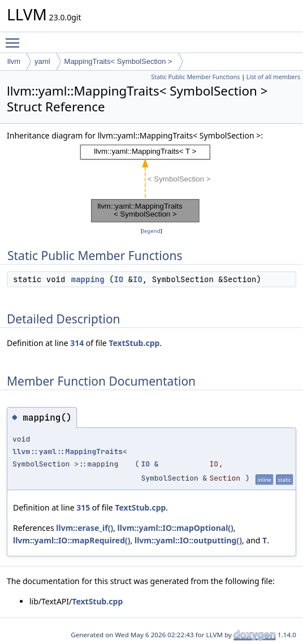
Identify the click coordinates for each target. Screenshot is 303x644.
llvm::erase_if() (85, 528)
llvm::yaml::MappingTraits (68, 451)
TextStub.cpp (134, 343)
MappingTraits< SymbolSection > (118, 61)
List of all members (273, 77)
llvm (14, 61)
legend (151, 231)
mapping (88, 279)
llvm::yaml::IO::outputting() (188, 540)
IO (118, 279)
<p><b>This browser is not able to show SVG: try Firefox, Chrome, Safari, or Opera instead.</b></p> (151, 183)
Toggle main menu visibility (15, 38)
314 (77, 343)
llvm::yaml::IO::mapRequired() (72, 540)
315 (83, 507)
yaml (42, 61)
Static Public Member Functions (195, 77)
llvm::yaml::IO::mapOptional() (176, 528)
